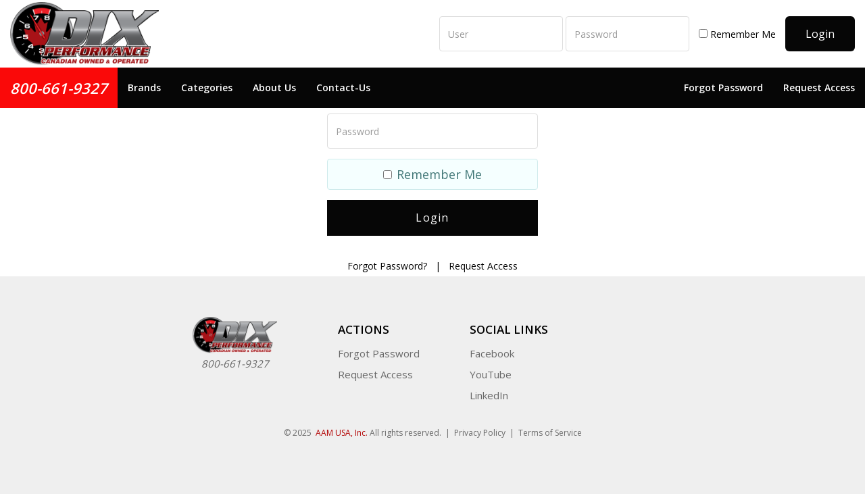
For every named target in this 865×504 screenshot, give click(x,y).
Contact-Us (343, 87)
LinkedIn (489, 395)
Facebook (492, 353)
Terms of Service (550, 433)
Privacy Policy (480, 433)
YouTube (491, 374)
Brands (144, 87)
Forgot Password (723, 87)
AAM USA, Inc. (342, 433)
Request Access (819, 87)
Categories (207, 87)
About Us (274, 87)
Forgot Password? (387, 266)
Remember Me (737, 34)
